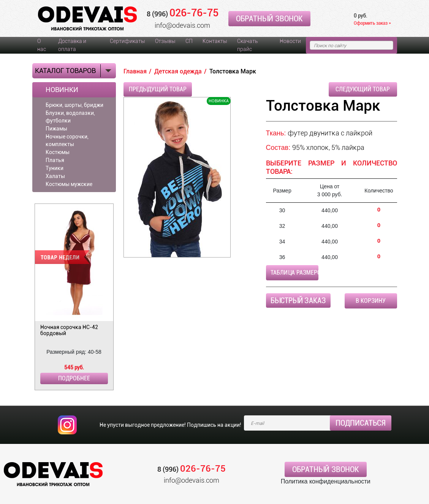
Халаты (55, 176)
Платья (55, 160)
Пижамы (56, 129)
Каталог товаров (65, 71)
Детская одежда (178, 71)
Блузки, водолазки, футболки (70, 117)
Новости (290, 41)
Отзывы (165, 41)
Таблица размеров (294, 273)
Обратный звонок (269, 19)
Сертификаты (127, 41)
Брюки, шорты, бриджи (74, 105)
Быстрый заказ (298, 300)
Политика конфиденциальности (326, 481)
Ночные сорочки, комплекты (67, 140)
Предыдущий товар (158, 89)
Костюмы (58, 152)
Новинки (62, 90)
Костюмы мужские (69, 184)
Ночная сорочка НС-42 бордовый (69, 330)
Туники (55, 168)
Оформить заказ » (372, 23)
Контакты (215, 41)
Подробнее (74, 378)
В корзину (371, 301)
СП (189, 41)
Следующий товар (363, 89)
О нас (42, 45)
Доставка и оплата (72, 45)
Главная (135, 71)
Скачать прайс (247, 45)
